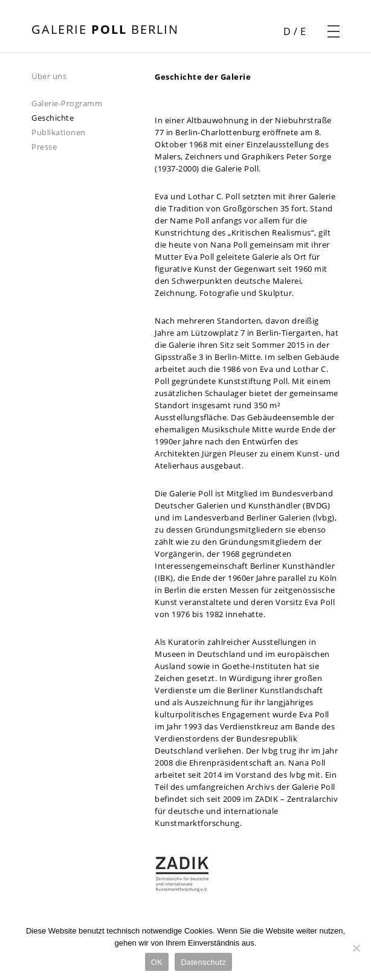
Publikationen (59, 132)
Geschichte (53, 118)
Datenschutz (203, 962)
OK (157, 962)
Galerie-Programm (67, 103)
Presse (44, 147)
